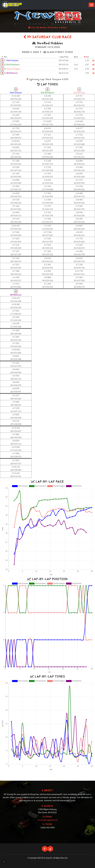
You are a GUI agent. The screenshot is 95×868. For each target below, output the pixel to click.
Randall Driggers (13, 69)
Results (41, 27)
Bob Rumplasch (13, 64)
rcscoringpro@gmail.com (47, 820)
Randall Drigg (79, 93)
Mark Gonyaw (12, 60)
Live (32, 27)
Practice (53, 27)
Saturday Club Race (48, 37)
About (63, 27)
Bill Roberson (12, 73)
